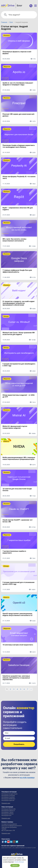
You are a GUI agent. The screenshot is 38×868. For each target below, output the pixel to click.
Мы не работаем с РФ (8, 830)
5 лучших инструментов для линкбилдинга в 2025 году (19, 365)
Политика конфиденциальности (12, 826)
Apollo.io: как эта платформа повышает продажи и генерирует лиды (18, 84)
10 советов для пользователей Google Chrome (17, 490)
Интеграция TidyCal (7, 812)
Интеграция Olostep (7, 814)
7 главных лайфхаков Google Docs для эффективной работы (17, 271)
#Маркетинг (7, 67)
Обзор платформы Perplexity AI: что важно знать (19, 177)
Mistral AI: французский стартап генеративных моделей (15, 427)
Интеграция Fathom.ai (8, 811)
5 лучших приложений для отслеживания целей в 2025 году (18, 583)
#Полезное (7, 35)
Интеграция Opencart (8, 800)
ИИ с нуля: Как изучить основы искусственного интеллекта (14, 240)
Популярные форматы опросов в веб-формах (17, 53)
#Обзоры (6, 316)
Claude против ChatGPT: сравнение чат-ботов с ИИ (18, 521)
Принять (15, 865)
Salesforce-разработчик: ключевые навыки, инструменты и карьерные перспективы (16, 678)
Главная (4, 22)
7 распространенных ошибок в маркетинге (14, 552)
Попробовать (19, 744)
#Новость (6, 441)
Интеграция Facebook (8, 797)
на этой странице (27, 778)
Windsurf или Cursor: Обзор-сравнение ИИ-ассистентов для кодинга (19, 334)
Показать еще (6, 803)
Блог (20, 6)
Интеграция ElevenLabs (9, 809)
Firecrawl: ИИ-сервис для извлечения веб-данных (19, 115)
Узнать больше (19, 862)
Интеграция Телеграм (8, 796)
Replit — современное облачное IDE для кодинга (18, 209)
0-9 (35, 848)
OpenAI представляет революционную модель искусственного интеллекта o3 (17, 615)
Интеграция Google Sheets (9, 794)
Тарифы (4, 829)
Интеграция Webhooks (8, 799)
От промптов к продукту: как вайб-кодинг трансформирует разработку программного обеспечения (19, 303)
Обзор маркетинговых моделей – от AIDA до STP (19, 396)
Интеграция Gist (6, 815)
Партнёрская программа (9, 827)
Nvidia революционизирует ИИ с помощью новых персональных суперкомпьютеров (19, 458)
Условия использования (9, 824)
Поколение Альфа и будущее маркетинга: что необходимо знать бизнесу (19, 146)
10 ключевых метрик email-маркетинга (18, 645)
